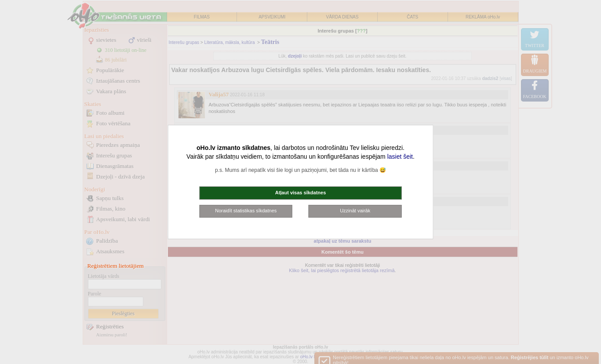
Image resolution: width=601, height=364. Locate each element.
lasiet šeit (400, 157)
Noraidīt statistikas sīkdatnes (246, 211)
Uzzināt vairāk (355, 211)
